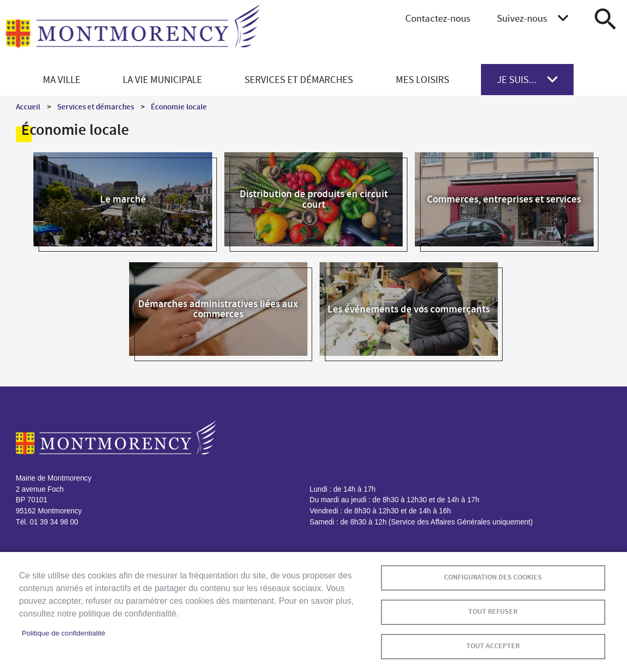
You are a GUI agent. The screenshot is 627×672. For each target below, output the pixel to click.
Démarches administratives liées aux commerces (218, 309)
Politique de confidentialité (63, 633)
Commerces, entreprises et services (504, 199)
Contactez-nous (438, 18)
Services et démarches (96, 107)
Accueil (28, 107)
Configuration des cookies (493, 577)
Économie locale (179, 107)
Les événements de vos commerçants (409, 309)
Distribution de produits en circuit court (314, 199)
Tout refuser (493, 611)
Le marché (123, 199)
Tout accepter (493, 646)
